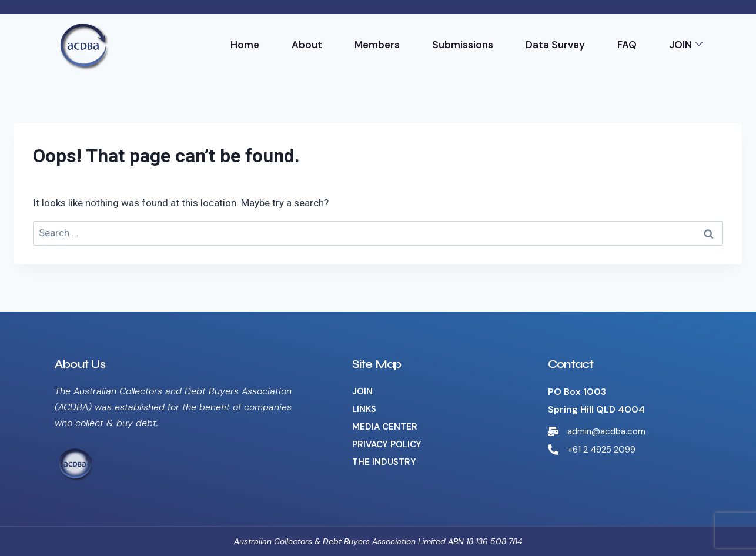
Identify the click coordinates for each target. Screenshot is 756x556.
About (307, 45)
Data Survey (555, 45)
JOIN (686, 45)
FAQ (627, 45)
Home (245, 45)
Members (377, 45)
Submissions (463, 45)
